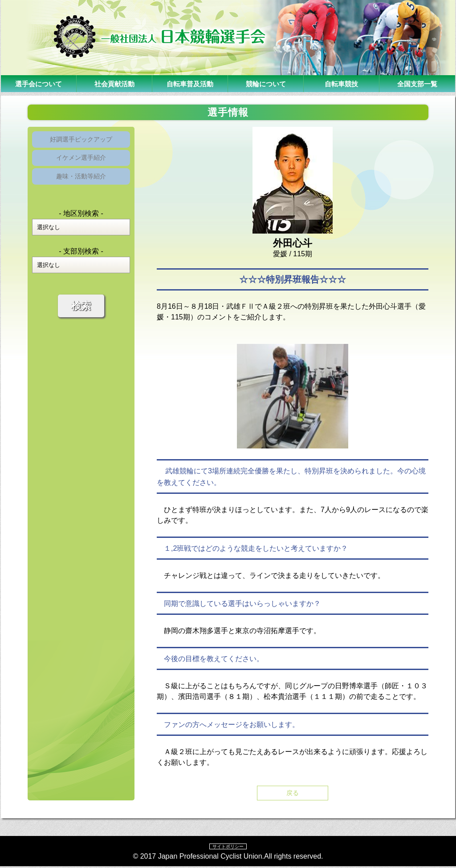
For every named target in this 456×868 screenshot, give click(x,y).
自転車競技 (342, 83)
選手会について (39, 83)
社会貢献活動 (114, 83)
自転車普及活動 (190, 83)
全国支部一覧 (417, 83)
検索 (81, 316)
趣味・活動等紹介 (81, 184)
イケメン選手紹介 (81, 163)
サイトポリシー (228, 848)
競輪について (266, 83)
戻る (293, 793)
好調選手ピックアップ (81, 141)
